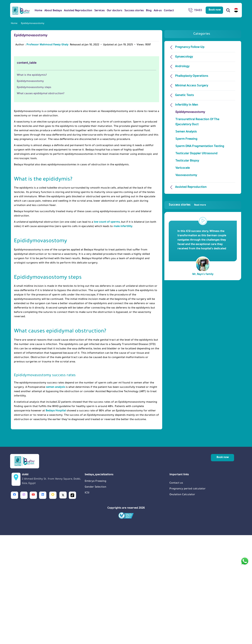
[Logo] (21, 11)
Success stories (187, 205)
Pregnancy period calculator (188, 598)
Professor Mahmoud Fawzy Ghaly (47, 45)
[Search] (228, 10)
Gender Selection (95, 596)
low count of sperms (107, 331)
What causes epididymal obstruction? (41, 203)
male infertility (123, 336)
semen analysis (55, 496)
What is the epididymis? (32, 184)
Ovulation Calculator (182, 604)
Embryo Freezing (95, 590)
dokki (52, 588)
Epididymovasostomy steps (34, 197)
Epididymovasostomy (30, 190)
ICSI (87, 602)
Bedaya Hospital (56, 520)
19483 (195, 11)
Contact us (176, 592)
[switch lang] (236, 10)
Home (14, 24)
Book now (215, 10)
